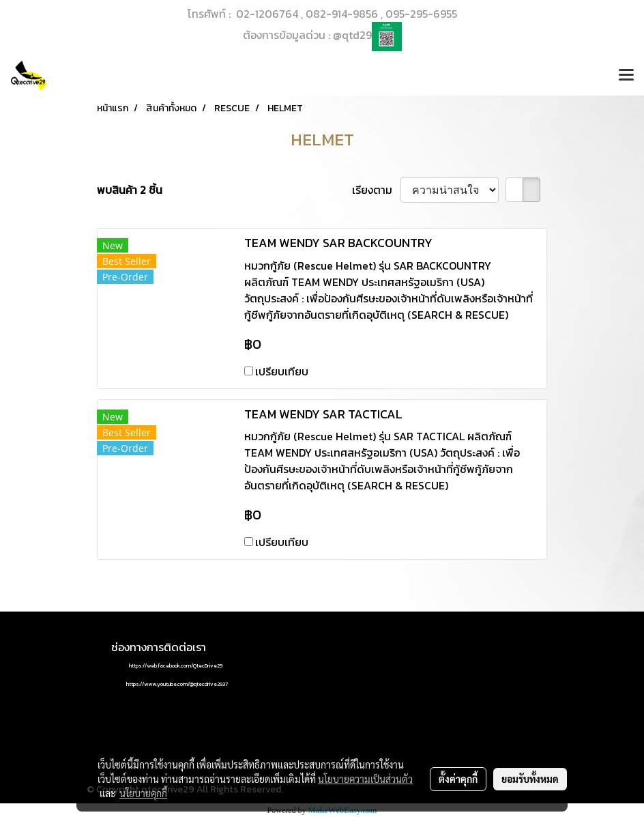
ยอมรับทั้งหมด (530, 779)
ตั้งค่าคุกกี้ (458, 779)
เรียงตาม (376, 190)
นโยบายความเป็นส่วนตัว (365, 779)
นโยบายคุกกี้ (143, 793)
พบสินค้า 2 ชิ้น (130, 190)
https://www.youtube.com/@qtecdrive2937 (177, 684)
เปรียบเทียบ (282, 371)
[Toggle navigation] (626, 76)
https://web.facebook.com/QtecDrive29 (176, 665)
